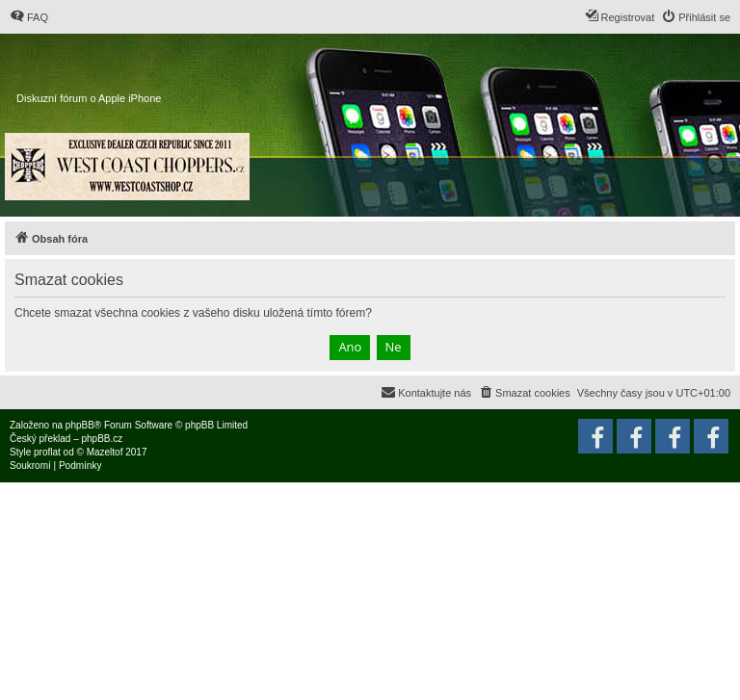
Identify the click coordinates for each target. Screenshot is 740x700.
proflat (47, 452)
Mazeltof (105, 452)
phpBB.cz (102, 439)
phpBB (80, 425)
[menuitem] (29, 17)
